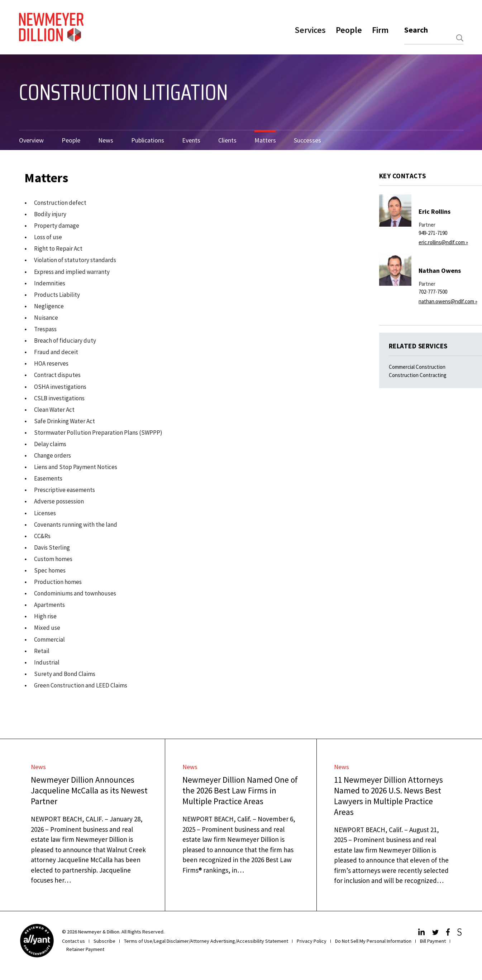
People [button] (349, 30)
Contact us (73, 941)
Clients (227, 140)
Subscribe (104, 941)
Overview (31, 140)
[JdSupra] (460, 933)
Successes (307, 140)
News (106, 140)
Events (191, 140)
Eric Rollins (435, 211)
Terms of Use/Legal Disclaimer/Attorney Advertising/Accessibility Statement (206, 941)
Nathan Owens (440, 271)
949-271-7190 (433, 233)
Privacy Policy (312, 941)
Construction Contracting (418, 375)
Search (416, 30)
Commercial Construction (417, 367)
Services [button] (310, 30)
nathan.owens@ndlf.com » (448, 301)
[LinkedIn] (422, 933)
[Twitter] (436, 933)
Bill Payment (433, 941)
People (71, 140)
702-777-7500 (433, 292)
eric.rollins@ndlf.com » (443, 242)
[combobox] (434, 38)
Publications (148, 140)
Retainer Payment (85, 949)
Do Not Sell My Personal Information (373, 941)
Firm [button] (380, 30)
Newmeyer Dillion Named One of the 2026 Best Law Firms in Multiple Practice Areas (240, 790)
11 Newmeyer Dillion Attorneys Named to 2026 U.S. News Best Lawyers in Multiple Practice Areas (388, 796)
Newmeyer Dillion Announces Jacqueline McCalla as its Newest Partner (89, 790)
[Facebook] (449, 933)
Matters (265, 140)
